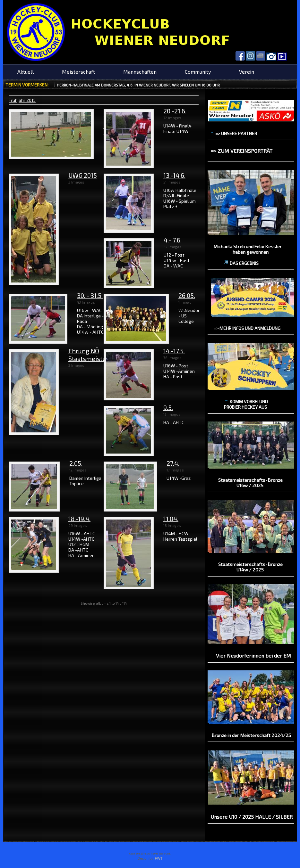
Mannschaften (140, 72)
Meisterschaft (78, 72)
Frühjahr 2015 (22, 100)
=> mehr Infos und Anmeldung (247, 328)
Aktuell (26, 72)
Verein (247, 72)
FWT (159, 858)
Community (198, 72)
